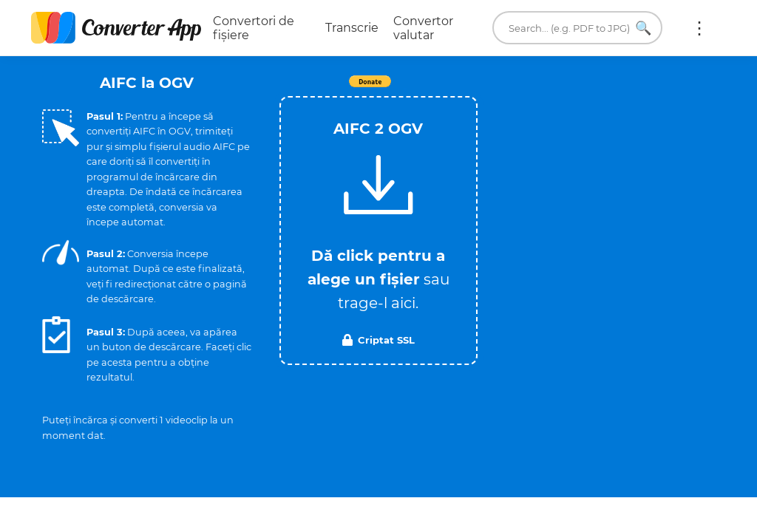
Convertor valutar (423, 28)
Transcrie (352, 28)
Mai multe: (699, 28)
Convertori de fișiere (254, 28)
